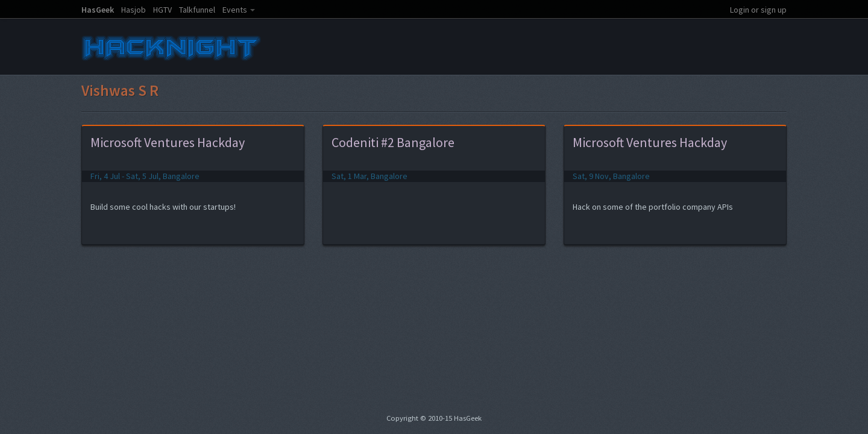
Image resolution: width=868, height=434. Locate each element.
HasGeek (98, 10)
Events (235, 10)
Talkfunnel (197, 10)
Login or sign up (758, 10)
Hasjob (134, 10)
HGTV (162, 10)
